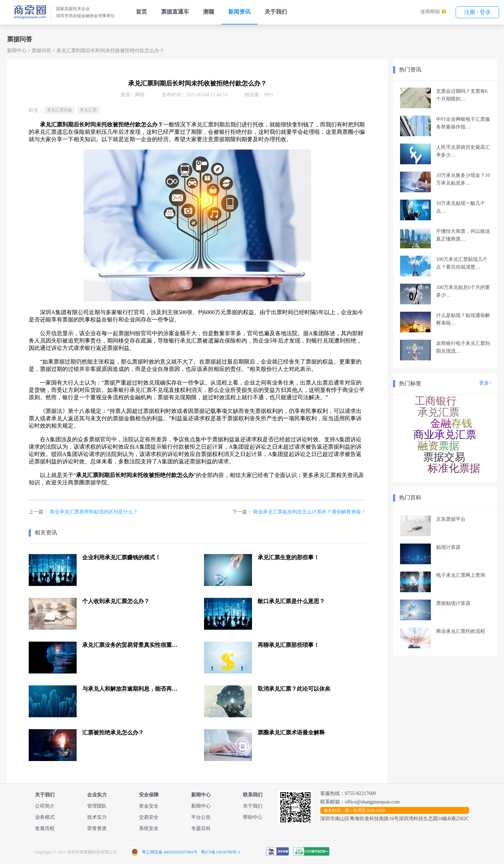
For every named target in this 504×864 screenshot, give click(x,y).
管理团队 (97, 806)
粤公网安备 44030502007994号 (170, 852)
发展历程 (45, 828)
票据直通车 (175, 12)
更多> (485, 383)
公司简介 (45, 806)
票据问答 (41, 51)
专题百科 (201, 828)
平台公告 (201, 817)
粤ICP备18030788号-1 (221, 852)
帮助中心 (253, 817)
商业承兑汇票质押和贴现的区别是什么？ (94, 512)
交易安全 (149, 817)
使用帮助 (430, 12)
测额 (209, 12)
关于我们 (276, 12)
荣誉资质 (97, 828)
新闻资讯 (239, 12)
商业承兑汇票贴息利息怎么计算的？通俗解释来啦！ (309, 512)
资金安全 (149, 806)
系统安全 (149, 828)
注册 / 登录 (477, 12)
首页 (141, 12)
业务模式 (45, 817)
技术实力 (97, 817)
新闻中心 (17, 51)
